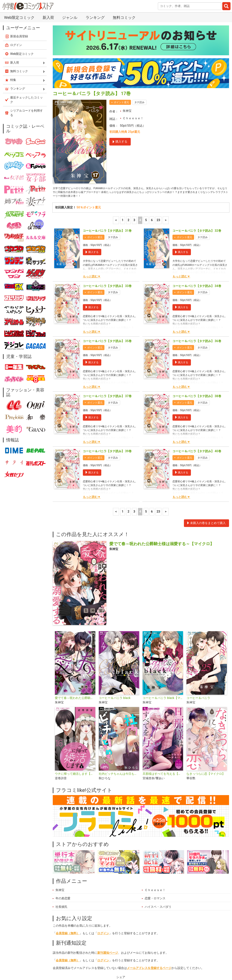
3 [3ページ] (134, 145)
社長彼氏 (61, 831)
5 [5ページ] (146, 145)
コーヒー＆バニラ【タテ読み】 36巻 (197, 266)
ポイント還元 (121, 25)
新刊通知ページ (108, 877)
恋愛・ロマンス (155, 823)
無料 (136, 960)
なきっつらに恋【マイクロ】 (206, 698)
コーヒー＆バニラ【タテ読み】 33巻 (107, 211)
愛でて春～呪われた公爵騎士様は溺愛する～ (75, 623)
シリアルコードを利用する (26, 35)
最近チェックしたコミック (165, 960)
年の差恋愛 (63, 823)
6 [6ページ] (152, 145)
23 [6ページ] (158, 145)
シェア (121, 902)
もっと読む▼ (92, 201)
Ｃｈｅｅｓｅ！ (133, 41)
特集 (101, 960)
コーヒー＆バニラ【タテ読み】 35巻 (107, 266)
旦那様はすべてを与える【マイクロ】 (163, 698)
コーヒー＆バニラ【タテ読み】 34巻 (197, 211)
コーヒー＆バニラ (198, 623)
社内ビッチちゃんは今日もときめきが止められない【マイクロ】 (119, 698)
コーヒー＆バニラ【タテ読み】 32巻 (197, 156)
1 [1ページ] (123, 145)
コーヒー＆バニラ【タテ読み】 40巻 (197, 376)
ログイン (103, 858)
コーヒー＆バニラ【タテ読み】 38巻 (197, 321)
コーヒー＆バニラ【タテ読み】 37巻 (107, 321)
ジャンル (118, 960)
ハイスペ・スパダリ (158, 831)
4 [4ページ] (140, 145)
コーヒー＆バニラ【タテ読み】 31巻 (107, 156)
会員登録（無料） (68, 858)
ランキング (82, 960)
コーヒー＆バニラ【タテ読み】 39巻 (107, 376)
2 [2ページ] (128, 145)
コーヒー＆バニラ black (115, 623)
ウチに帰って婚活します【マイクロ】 (75, 698)
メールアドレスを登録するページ (149, 893)
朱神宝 (127, 33)
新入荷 (62, 960)
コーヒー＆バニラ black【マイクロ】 (163, 623)
